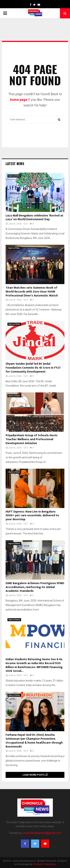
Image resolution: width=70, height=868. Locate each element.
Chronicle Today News (44, 864)
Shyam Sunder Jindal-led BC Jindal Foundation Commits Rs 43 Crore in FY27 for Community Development (33, 368)
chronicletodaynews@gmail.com (42, 833)
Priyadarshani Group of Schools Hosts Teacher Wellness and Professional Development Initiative (32, 439)
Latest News (15, 164)
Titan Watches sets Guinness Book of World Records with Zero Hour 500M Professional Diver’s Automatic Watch (32, 292)
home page (19, 100)
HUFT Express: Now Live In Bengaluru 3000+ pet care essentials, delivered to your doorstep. (32, 516)
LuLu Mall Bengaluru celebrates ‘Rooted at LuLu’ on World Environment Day (34, 218)
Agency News (14, 176)
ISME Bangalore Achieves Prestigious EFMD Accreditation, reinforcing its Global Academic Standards (35, 587)
